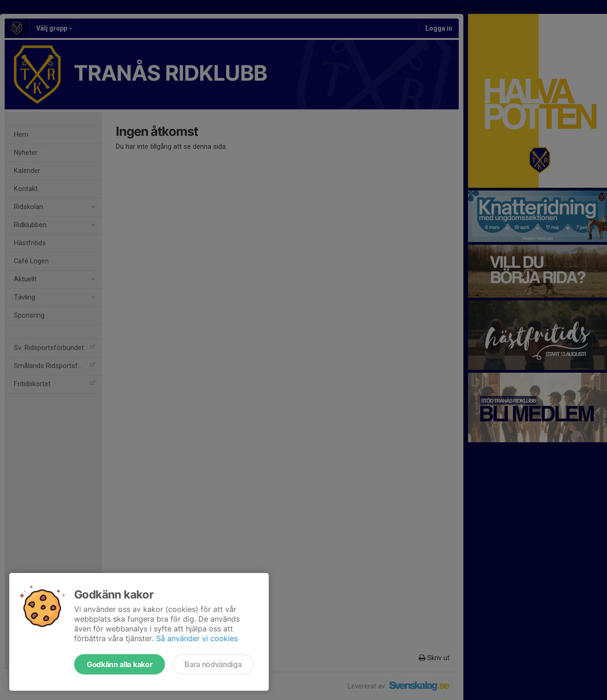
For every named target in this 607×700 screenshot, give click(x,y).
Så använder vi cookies (197, 638)
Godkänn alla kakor (120, 664)
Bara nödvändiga (213, 664)
